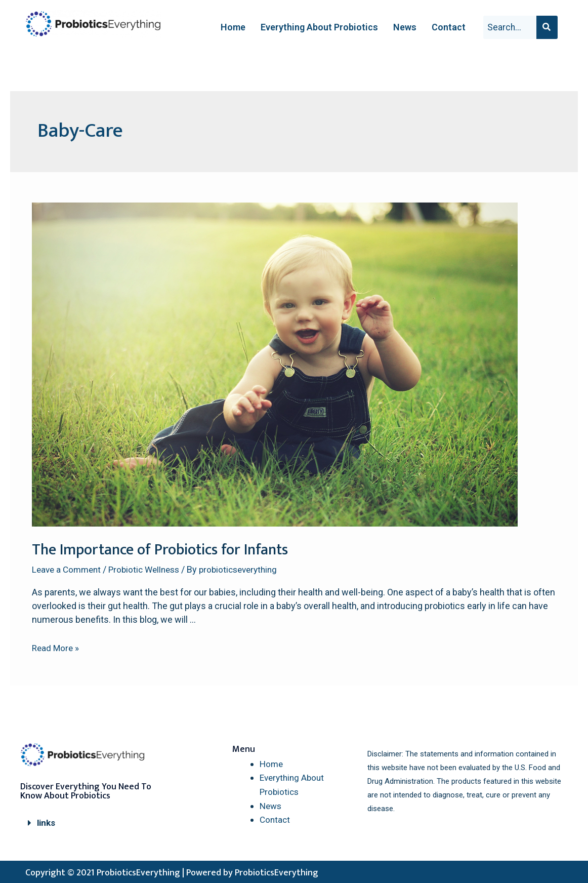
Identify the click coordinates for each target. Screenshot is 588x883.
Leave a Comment (68, 569)
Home (233, 27)
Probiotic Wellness (150, 569)
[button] (89, 823)
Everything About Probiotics (319, 27)
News (405, 27)
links (47, 822)
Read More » (56, 648)
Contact (449, 27)
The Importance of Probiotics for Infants (160, 550)
